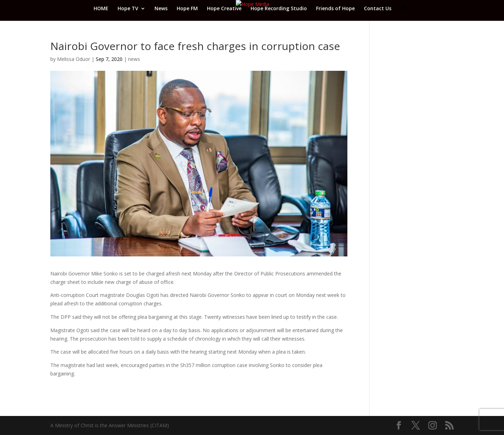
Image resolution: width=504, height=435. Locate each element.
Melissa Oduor (74, 59)
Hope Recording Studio (279, 9)
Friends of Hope (335, 9)
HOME (101, 9)
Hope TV (128, 9)
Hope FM (187, 9)
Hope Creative (224, 9)
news (134, 59)
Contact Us (378, 9)
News (161, 9)
